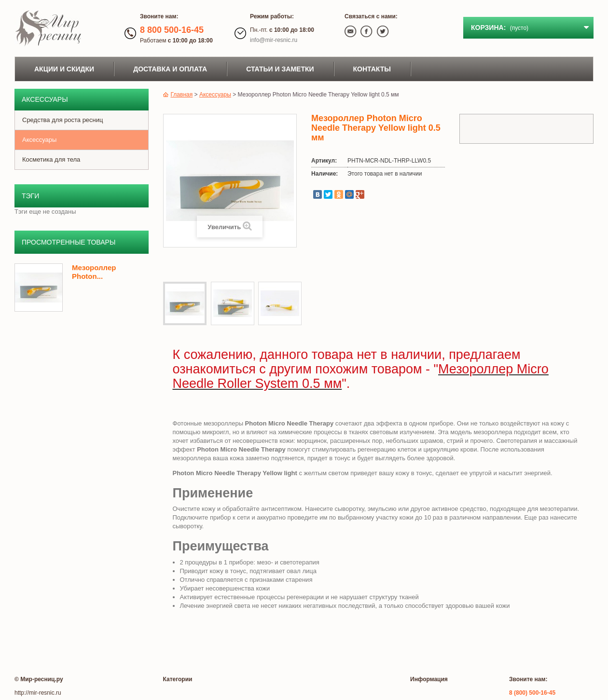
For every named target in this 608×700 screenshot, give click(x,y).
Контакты (372, 69)
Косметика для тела (51, 159)
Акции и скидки (64, 69)
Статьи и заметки (280, 69)
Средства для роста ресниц (62, 120)
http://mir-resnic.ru (38, 693)
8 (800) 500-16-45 (532, 693)
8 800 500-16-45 (172, 30)
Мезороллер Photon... (94, 272)
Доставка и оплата (170, 69)
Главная (178, 95)
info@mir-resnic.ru (274, 40)
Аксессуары (39, 140)
